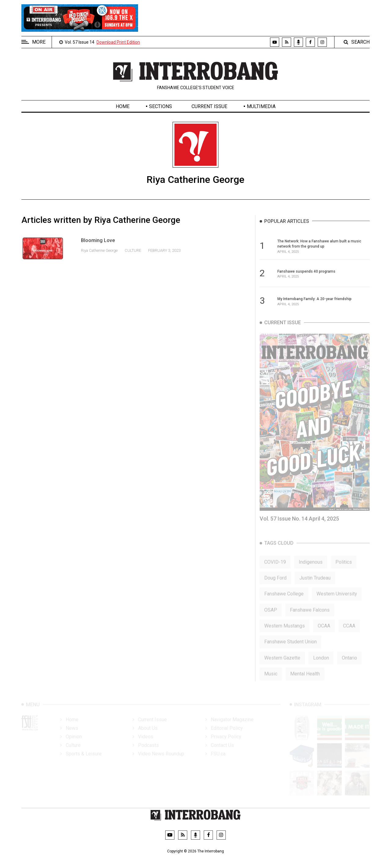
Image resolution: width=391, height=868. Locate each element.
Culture (133, 257)
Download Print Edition (118, 42)
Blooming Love (98, 247)
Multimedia (261, 106)
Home (123, 106)
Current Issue (209, 106)
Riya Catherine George (100, 257)
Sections (161, 106)
